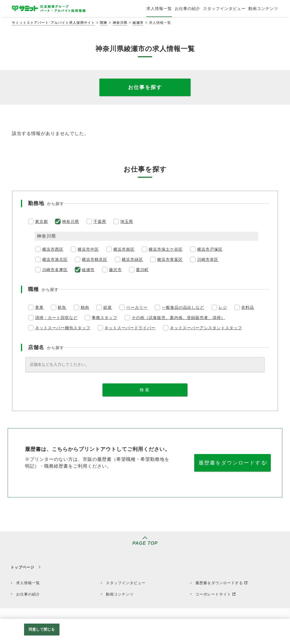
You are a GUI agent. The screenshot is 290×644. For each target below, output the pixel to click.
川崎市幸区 (208, 259)
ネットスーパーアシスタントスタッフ (206, 328)
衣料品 (248, 307)
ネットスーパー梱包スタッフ (63, 328)
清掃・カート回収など (56, 318)
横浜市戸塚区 (210, 249)
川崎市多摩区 (55, 270)
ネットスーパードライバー (130, 328)
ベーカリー (137, 307)
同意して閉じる (42, 629)
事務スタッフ (105, 318)
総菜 (108, 307)
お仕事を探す (145, 87)
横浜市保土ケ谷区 (166, 249)
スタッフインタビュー (126, 583)
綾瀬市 (138, 23)
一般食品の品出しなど (183, 307)
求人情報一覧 (28, 583)
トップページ (22, 567)
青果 (39, 307)
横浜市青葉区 (170, 259)
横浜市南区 (124, 249)
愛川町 (142, 270)
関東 (104, 23)
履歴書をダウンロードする (233, 463)
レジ (223, 307)
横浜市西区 (53, 249)
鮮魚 (62, 307)
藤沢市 (115, 270)
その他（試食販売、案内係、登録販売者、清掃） (178, 318)
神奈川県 (120, 23)
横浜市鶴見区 (95, 259)
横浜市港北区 (55, 259)
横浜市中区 (88, 249)
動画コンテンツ (120, 594)
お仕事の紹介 (28, 594)
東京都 (41, 221)
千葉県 (100, 221)
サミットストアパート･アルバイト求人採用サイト (53, 23)
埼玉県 (127, 221)
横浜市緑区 (132, 259)
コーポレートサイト (213, 594)
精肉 (85, 307)
